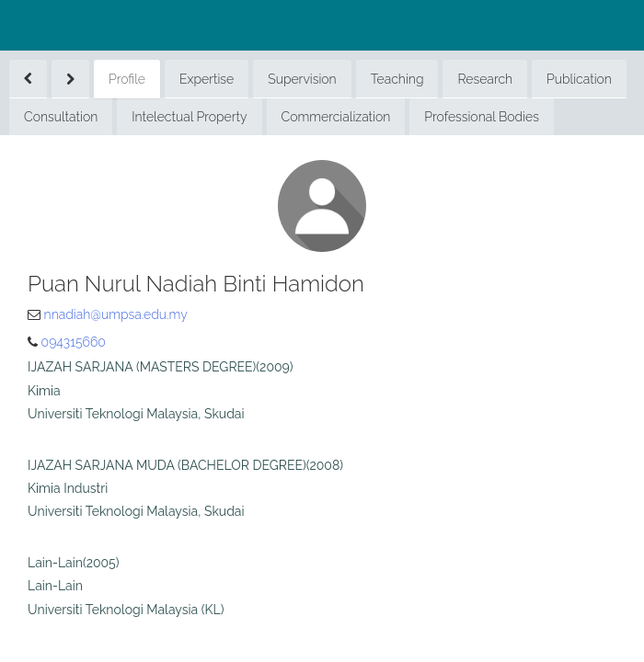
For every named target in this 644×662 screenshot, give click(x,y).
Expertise (207, 79)
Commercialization (336, 117)
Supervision (302, 79)
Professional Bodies (482, 117)
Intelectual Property (189, 117)
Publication (579, 79)
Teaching (397, 79)
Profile (127, 79)
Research (485, 79)
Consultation (61, 117)
